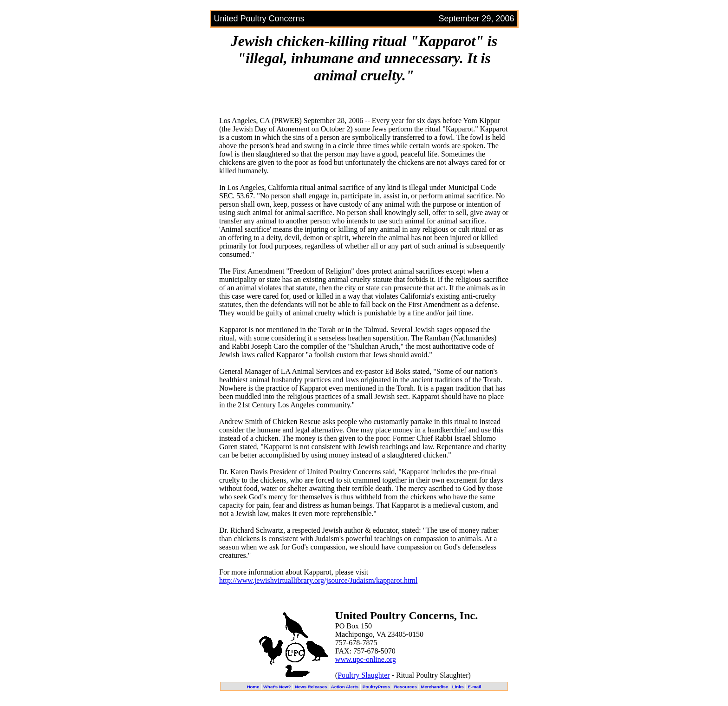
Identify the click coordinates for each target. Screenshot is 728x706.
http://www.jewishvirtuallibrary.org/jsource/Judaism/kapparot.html (318, 580)
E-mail (475, 687)
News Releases (311, 687)
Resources (406, 687)
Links (458, 687)
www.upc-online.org (366, 659)
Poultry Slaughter (364, 675)
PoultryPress (376, 687)
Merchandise (434, 687)
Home (253, 687)
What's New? (277, 687)
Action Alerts (345, 687)
